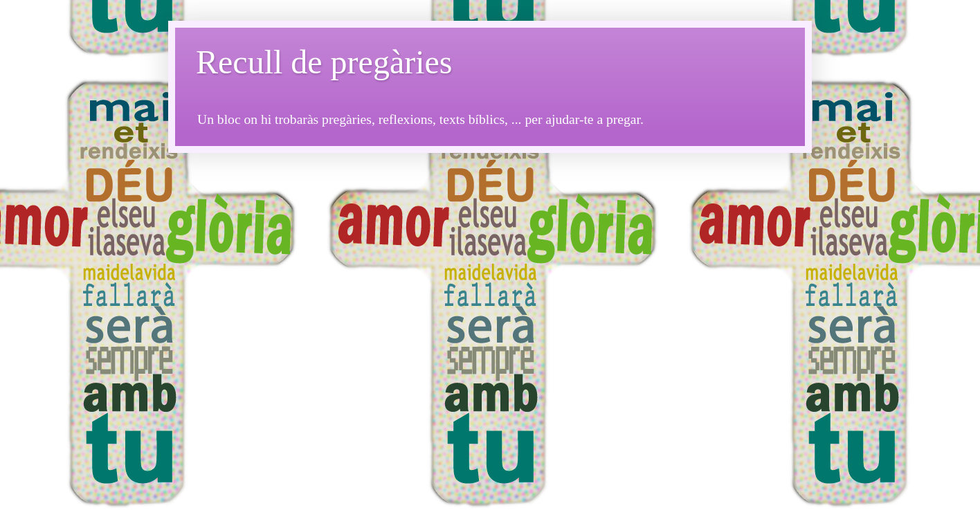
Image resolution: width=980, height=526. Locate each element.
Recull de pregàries (324, 62)
